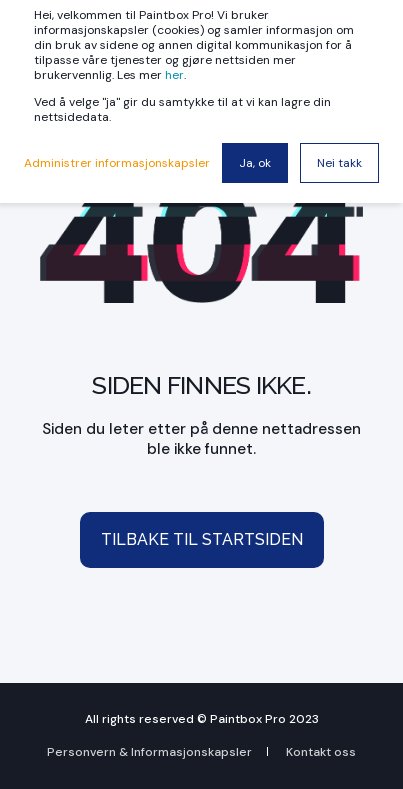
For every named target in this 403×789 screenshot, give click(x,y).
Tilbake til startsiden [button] (202, 539)
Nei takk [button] (339, 163)
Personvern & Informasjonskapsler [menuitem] (149, 752)
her (174, 75)
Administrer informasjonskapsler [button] (117, 163)
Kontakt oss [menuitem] (321, 752)
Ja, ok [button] (255, 163)
